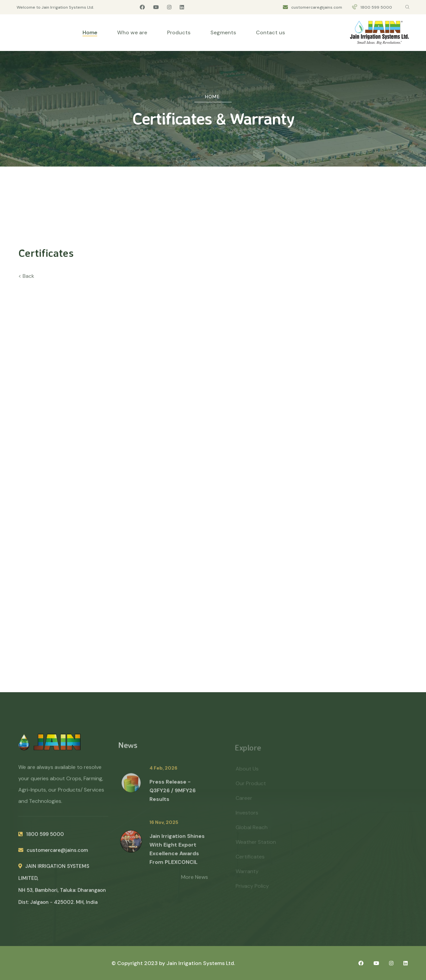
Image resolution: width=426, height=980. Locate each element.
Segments (223, 32)
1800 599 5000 (376, 7)
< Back (26, 276)
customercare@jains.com (317, 7)
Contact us (270, 32)
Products (179, 32)
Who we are (132, 32)
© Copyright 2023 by (139, 963)
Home (90, 32)
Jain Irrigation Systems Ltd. (201, 963)
